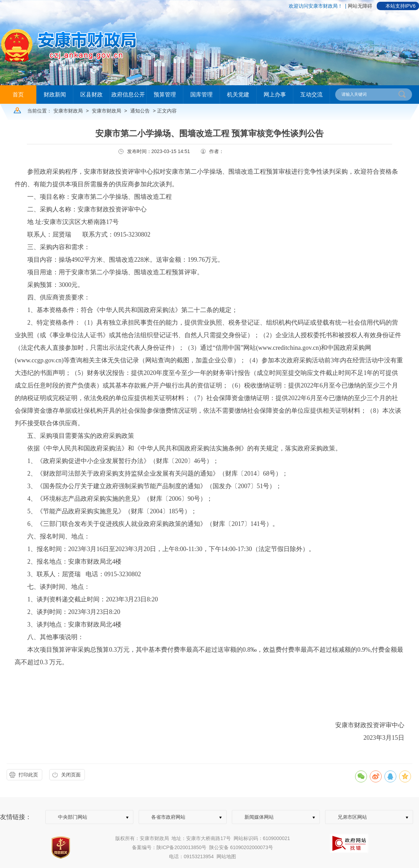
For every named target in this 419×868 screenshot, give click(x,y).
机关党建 (238, 95)
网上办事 (275, 95)
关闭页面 (71, 775)
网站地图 (226, 856)
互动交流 (311, 95)
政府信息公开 (128, 95)
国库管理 (201, 95)
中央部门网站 (73, 817)
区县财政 (91, 95)
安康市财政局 (68, 111)
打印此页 (28, 775)
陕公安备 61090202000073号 (241, 847)
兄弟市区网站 (352, 817)
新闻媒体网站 (259, 817)
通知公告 (140, 111)
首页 (18, 95)
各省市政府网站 (168, 817)
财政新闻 (55, 95)
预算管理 (165, 95)
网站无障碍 (360, 6)
